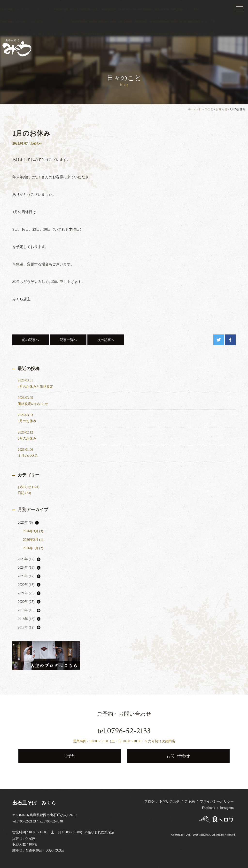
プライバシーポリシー (217, 802)
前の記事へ (31, 340)
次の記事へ (106, 340)
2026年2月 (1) (33, 540)
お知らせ (222, 109)
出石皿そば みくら (34, 803)
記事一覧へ (68, 340)
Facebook (209, 808)
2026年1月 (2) (33, 548)
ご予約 (190, 802)
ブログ (149, 802)
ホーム (192, 109)
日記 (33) (24, 493)
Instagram (227, 808)
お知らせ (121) (29, 487)
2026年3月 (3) (33, 531)
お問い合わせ (170, 802)
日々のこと (206, 109)
